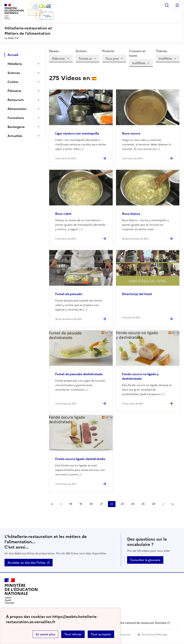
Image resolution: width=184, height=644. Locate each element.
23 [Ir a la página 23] (122, 504)
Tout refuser (73, 634)
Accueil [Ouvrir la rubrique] (13, 55)
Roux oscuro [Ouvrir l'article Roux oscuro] (131, 133)
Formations (16, 118)
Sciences (14, 73)
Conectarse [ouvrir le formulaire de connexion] (124, 635)
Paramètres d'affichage (154, 635)
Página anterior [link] (61, 504)
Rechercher (167, 5)
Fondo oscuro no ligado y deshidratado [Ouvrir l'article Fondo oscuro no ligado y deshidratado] (140, 376)
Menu (177, 5)
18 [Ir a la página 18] (71, 504)
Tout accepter (101, 634)
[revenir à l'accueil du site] (92, 31)
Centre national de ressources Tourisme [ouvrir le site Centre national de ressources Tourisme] (141, 623)
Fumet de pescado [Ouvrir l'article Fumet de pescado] (69, 294)
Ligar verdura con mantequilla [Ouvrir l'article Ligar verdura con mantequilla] (77, 133)
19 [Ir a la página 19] (81, 504)
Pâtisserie (14, 91)
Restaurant (16, 100)
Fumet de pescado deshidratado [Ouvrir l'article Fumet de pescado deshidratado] (79, 374)
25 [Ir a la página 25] (143, 504)
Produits (108, 51)
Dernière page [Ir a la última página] (172, 504)
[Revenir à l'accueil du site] (21, 591)
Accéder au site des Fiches (26, 563)
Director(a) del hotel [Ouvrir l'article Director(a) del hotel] (137, 294)
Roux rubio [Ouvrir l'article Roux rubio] (63, 214)
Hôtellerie (15, 64)
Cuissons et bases (137, 53)
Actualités (15, 136)
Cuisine (13, 82)
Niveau (54, 51)
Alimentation (17, 109)
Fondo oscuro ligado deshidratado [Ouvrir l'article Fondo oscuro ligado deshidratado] (80, 459)
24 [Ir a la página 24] (133, 504)
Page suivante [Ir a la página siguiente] (163, 504)
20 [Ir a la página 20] (91, 504)
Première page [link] (52, 504)
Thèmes (161, 51)
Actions (81, 51)
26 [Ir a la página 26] (154, 504)
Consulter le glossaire (145, 560)
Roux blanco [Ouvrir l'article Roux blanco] (131, 214)
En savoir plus (45, 634)
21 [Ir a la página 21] (101, 504)
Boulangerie (16, 127)
